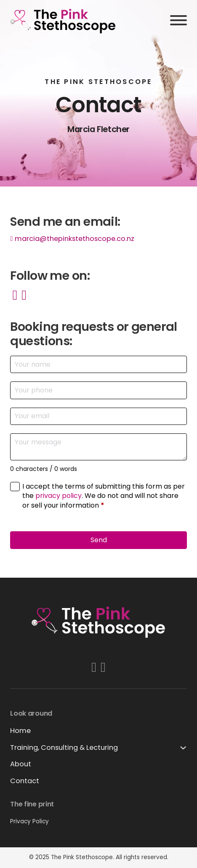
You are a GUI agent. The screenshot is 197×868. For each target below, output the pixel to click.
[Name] (98, 364)
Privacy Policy (29, 821)
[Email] (98, 416)
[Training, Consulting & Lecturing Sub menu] (183, 748)
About (21, 764)
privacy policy (59, 496)
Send (99, 540)
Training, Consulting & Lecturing (64, 748)
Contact (25, 781)
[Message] (98, 447)
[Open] (178, 21)
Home (20, 731)
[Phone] (98, 390)
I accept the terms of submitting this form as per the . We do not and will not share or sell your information (104, 496)
